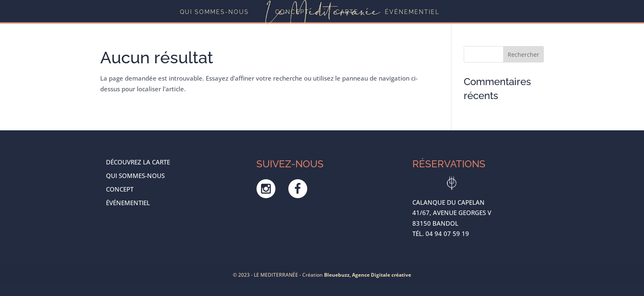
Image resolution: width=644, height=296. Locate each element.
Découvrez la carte (138, 162)
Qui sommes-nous (214, 12)
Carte (347, 12)
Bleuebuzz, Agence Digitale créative (368, 275)
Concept (292, 12)
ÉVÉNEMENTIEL (412, 12)
